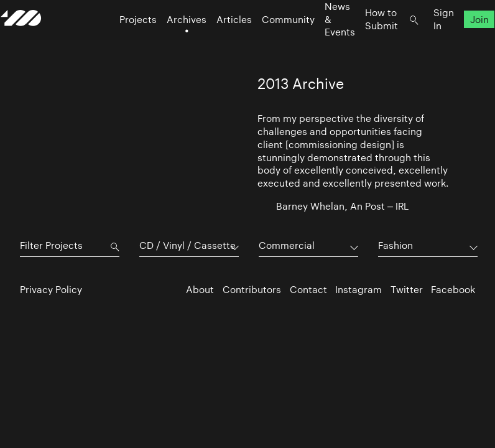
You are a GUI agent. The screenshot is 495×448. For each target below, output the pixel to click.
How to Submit (362, 44)
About (200, 290)
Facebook (453, 290)
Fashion (396, 245)
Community (269, 44)
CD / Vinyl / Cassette (187, 245)
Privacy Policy (51, 290)
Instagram (359, 290)
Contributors (252, 290)
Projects (119, 44)
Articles (215, 44)
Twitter (407, 290)
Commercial (287, 245)
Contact (308, 290)
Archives (167, 44)
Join (460, 44)
